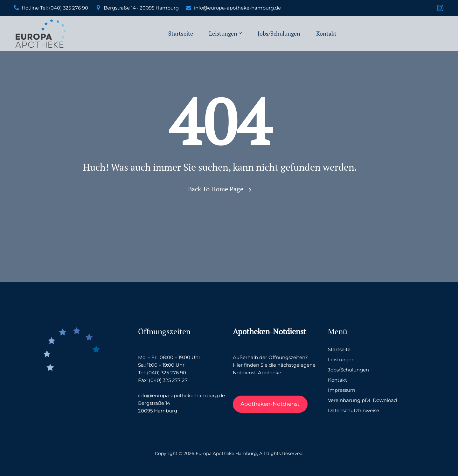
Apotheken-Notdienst (270, 404)
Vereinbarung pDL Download (362, 400)
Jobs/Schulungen (279, 33)
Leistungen (223, 33)
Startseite (181, 33)
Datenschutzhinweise (354, 410)
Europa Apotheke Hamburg (226, 453)
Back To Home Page (216, 189)
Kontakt (326, 33)
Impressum (342, 390)
